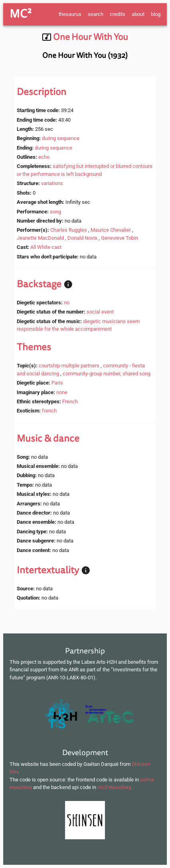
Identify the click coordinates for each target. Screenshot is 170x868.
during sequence (61, 138)
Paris (57, 383)
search (96, 14)
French (70, 401)
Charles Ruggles (69, 230)
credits (118, 14)
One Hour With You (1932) (85, 55)
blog (156, 14)
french (49, 411)
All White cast (46, 247)
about (138, 14)
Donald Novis (82, 238)
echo (44, 157)
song (55, 212)
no (67, 303)
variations (52, 183)
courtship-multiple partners (69, 366)
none (62, 392)
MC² (21, 14)
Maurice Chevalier (111, 230)
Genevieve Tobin (120, 238)
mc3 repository (114, 787)
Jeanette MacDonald (40, 238)
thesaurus (70, 14)
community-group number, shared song (107, 374)
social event (100, 312)
